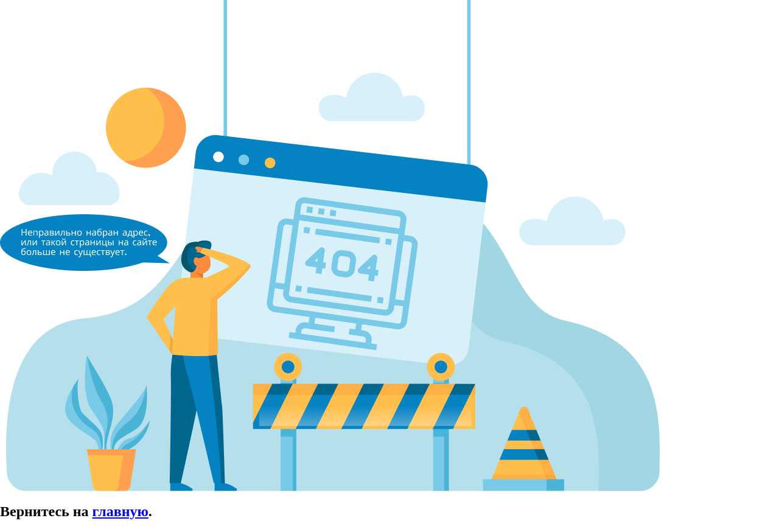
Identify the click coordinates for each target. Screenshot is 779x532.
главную (121, 511)
